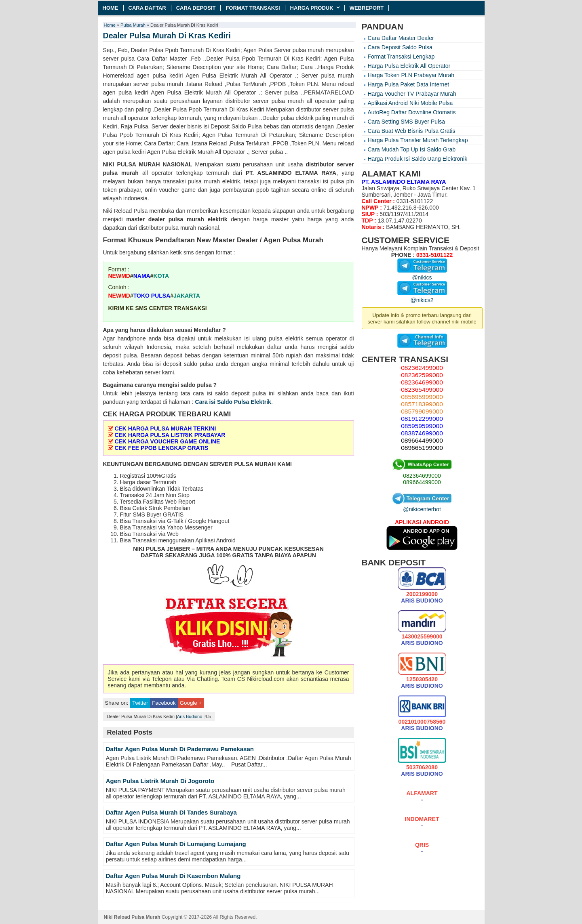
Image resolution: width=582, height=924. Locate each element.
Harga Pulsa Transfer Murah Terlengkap (418, 140)
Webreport (367, 8)
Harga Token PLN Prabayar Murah (411, 75)
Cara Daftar (147, 8)
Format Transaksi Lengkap (401, 57)
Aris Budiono (190, 716)
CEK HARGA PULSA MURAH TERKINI (165, 428)
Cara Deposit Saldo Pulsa (400, 47)
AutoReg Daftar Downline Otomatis (412, 112)
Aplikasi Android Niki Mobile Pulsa (410, 103)
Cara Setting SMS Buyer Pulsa (406, 122)
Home (111, 8)
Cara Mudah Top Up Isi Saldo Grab (412, 149)
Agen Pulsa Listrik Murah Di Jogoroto (160, 781)
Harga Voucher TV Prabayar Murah (412, 94)
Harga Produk (312, 8)
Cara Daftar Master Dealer (401, 38)
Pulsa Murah (133, 25)
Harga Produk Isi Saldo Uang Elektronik (418, 159)
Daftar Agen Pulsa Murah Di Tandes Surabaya (171, 812)
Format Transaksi (253, 8)
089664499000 (422, 482)
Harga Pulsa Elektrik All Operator (409, 66)
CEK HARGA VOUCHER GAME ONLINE (167, 441)
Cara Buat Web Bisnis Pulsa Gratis (412, 131)
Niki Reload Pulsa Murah (132, 917)
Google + (191, 703)
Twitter (140, 703)
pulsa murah (121, 173)
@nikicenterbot (422, 506)
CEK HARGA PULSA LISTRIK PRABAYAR (170, 435)
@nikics (422, 274)
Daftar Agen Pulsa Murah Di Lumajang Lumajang (176, 844)
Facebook (164, 703)
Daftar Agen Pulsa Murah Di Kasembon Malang (173, 876)
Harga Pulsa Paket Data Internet (409, 84)
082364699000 (422, 476)
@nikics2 (422, 297)
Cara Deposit (196, 8)
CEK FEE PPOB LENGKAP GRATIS (161, 448)
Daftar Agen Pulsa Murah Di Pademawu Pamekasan (180, 749)
